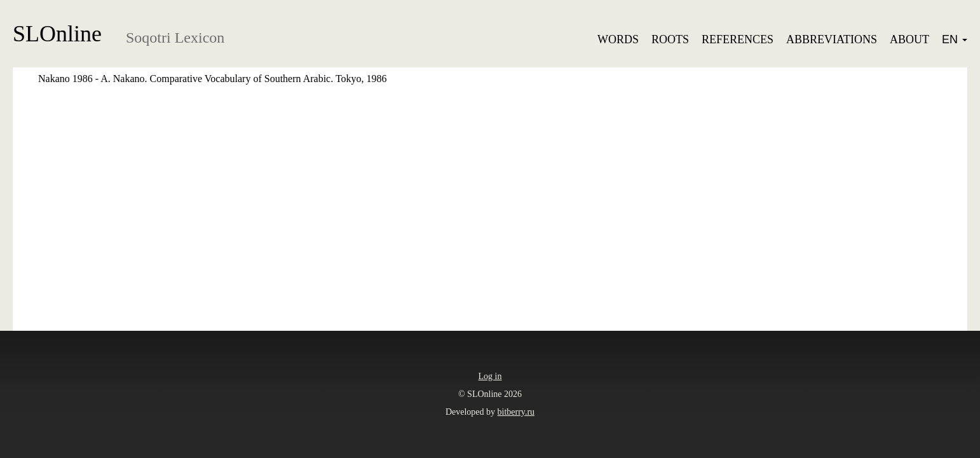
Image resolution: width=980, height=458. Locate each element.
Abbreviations (832, 39)
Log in (490, 376)
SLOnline (57, 34)
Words (618, 39)
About (909, 39)
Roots (670, 39)
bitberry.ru (516, 412)
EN (955, 39)
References (738, 39)
